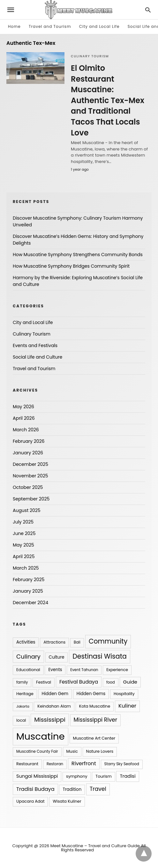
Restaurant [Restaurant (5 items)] (27, 764)
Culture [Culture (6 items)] (57, 657)
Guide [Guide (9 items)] (130, 682)
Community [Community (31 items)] (108, 641)
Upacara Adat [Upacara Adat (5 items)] (30, 801)
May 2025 (23, 545)
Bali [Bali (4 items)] (77, 642)
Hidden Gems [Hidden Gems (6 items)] (91, 694)
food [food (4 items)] (111, 682)
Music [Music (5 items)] (72, 751)
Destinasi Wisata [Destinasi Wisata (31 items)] (100, 656)
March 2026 (26, 430)
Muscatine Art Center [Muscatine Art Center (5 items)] (94, 738)
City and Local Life (99, 26)
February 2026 (29, 441)
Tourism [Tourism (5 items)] (103, 776)
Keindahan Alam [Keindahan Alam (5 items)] (54, 706)
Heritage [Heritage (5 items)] (25, 694)
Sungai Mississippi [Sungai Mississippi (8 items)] (37, 776)
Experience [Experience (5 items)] (117, 670)
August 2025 (27, 510)
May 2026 (23, 407)
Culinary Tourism (90, 56)
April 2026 (24, 418)
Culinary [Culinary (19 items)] (28, 657)
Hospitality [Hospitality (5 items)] (124, 694)
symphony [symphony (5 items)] (77, 776)
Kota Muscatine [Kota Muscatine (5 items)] (95, 706)
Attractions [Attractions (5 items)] (54, 642)
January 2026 (28, 453)
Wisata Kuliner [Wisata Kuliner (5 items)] (67, 801)
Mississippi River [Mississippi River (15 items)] (96, 720)
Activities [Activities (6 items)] (26, 642)
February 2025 (29, 580)
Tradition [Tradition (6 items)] (72, 789)
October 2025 (28, 487)
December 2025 (30, 464)
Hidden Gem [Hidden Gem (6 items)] (55, 694)
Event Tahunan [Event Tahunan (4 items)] (84, 670)
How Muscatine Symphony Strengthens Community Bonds (78, 255)
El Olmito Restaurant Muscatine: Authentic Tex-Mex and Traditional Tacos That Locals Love (108, 100)
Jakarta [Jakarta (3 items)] (23, 706)
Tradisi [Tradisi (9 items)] (128, 776)
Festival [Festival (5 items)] (44, 682)
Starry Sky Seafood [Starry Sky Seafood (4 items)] (122, 764)
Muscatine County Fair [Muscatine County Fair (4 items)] (37, 751)
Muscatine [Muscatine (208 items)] (41, 736)
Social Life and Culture (38, 357)
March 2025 (26, 568)
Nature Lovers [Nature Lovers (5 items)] (100, 751)
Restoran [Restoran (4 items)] (55, 764)
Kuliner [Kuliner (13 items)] (127, 706)
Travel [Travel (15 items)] (98, 789)
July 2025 (23, 522)
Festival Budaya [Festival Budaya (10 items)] (79, 682)
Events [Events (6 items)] (55, 670)
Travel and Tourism (50, 26)
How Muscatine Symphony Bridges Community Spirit (71, 266)
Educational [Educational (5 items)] (28, 670)
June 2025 (24, 533)
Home (14, 26)
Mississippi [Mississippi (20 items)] (50, 720)
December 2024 (30, 603)
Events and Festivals (35, 345)
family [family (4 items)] (22, 682)
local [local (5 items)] (21, 720)
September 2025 (31, 499)
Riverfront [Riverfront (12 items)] (84, 763)
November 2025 (30, 476)
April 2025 (24, 556)
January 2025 (28, 591)
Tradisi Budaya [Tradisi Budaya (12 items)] (35, 789)
